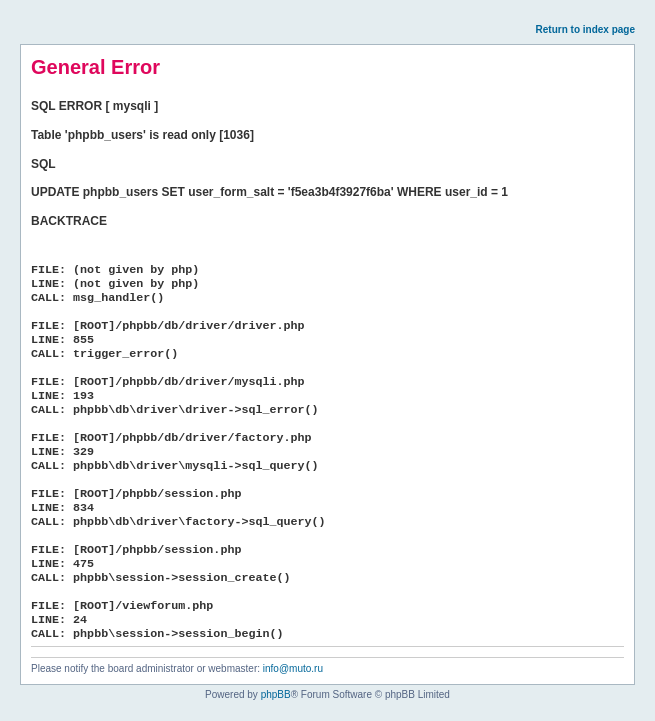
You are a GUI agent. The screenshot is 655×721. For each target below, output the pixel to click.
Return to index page (585, 29)
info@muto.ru (293, 668)
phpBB (276, 694)
